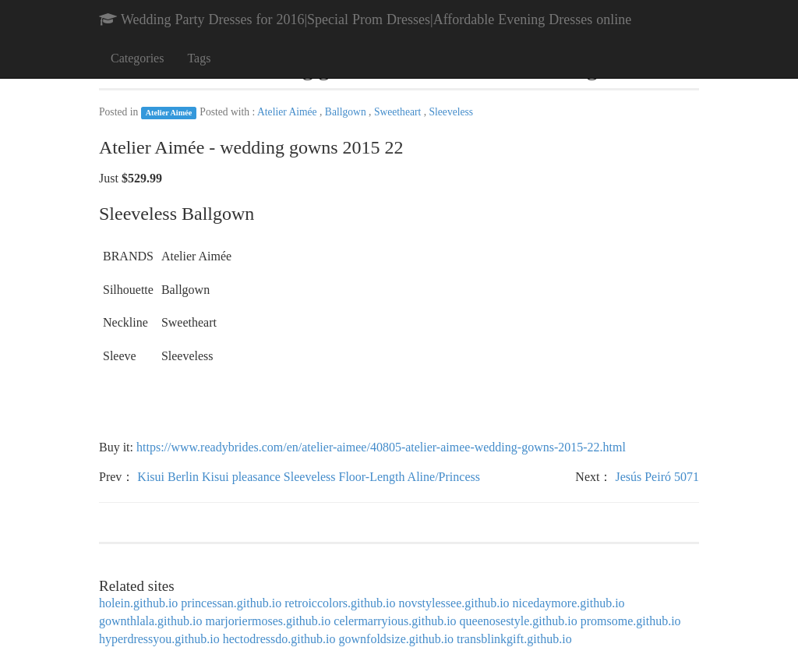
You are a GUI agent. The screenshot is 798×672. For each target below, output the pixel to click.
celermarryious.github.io (395, 621)
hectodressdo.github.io (279, 639)
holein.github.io (138, 603)
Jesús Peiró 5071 (657, 477)
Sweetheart (399, 112)
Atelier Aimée (169, 113)
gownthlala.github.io (150, 621)
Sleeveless (451, 112)
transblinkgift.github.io (514, 639)
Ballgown (347, 112)
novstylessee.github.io (454, 603)
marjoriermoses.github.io (268, 621)
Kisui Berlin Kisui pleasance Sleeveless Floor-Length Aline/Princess (309, 477)
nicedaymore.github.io (569, 603)
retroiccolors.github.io (340, 603)
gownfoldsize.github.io (397, 639)
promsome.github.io (631, 621)
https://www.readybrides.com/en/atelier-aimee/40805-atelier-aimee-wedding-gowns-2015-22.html (381, 447)
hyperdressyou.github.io (159, 639)
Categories (137, 58)
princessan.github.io (231, 603)
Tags (199, 58)
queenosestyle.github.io (519, 621)
